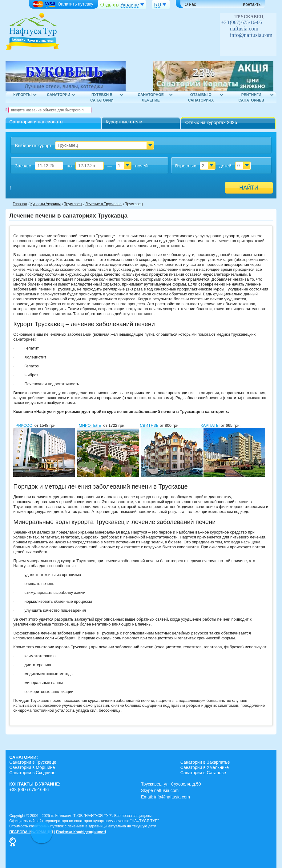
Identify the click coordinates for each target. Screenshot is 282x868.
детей (225, 166)
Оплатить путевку (63, 4)
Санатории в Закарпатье (205, 762)
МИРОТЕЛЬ (90, 425)
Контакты (252, 4)
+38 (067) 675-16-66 (242, 22)
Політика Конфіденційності (81, 832)
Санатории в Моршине (32, 767)
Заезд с (23, 166)
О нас (190, 4)
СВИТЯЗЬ (149, 425)
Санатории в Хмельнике (205, 767)
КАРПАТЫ (210, 425)
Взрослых (186, 166)
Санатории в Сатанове (203, 773)
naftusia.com (244, 29)
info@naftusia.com (251, 35)
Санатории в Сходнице (32, 773)
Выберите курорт (33, 145)
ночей (141, 166)
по (69, 166)
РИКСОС (24, 425)
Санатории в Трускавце (33, 762)
